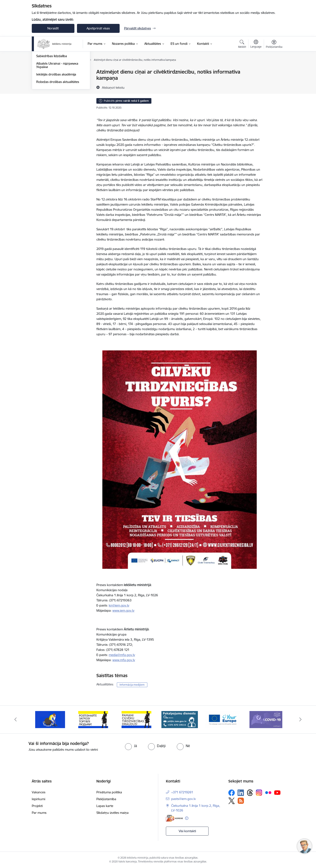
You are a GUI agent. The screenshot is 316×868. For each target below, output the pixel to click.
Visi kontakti (187, 831)
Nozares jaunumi (48, 79)
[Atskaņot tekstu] (113, 87)
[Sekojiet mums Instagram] (259, 793)
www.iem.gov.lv (123, 610)
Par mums (39, 813)
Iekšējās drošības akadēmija (56, 120)
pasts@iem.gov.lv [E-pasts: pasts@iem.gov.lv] (183, 799)
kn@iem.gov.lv (119, 605)
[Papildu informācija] (187, 818)
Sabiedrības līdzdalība (52, 102)
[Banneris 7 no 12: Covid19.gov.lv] (266, 719)
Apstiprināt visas (98, 28)
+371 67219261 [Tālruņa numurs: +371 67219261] (182, 792)
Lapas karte (105, 806)
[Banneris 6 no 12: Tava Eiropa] (223, 719)
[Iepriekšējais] (16, 720)
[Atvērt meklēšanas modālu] (242, 45)
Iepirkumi (38, 799)
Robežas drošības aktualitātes (58, 127)
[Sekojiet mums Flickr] (268, 793)
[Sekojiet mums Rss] (241, 801)
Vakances (39, 792)
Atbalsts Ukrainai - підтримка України (57, 111)
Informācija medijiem (51, 87)
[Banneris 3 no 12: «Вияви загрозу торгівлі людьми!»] (93, 719)
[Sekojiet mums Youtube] (277, 793)
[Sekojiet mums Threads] (250, 793)
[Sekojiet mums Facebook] (232, 793)
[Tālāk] (301, 720)
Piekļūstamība (106, 799)
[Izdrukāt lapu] (274, 70)
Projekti (37, 806)
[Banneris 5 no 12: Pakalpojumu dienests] (180, 719)
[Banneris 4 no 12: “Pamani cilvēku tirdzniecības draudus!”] (136, 719)
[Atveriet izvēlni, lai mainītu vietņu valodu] (256, 44)
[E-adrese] (174, 818)
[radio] (131, 746)
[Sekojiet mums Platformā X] (232, 801)
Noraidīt (53, 28)
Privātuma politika (109, 792)
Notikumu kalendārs (51, 72)
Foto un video (46, 94)
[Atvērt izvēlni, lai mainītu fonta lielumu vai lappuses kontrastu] (274, 45)
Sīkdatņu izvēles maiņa (112, 813)
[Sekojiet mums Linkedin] (241, 793)
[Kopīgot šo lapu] (274, 81)
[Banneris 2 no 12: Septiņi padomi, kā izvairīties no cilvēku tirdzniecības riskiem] (50, 719)
